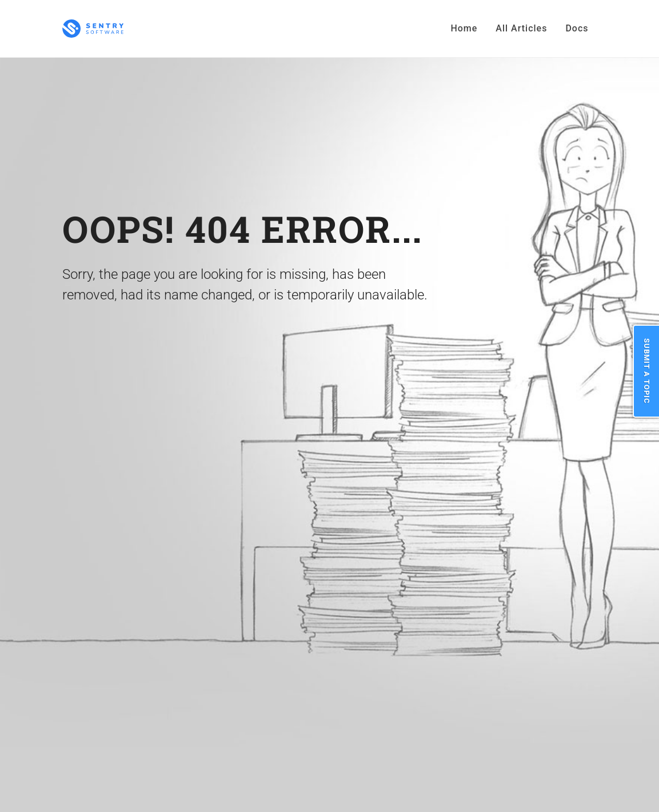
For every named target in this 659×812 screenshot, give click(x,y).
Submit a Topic (647, 371)
